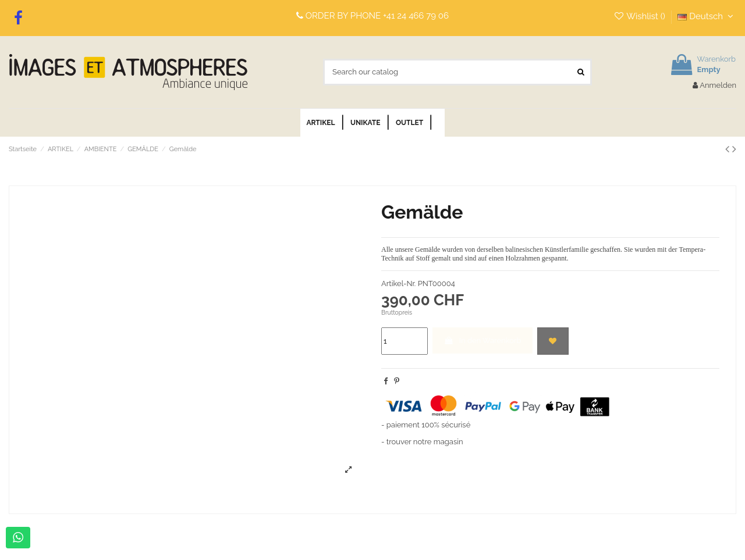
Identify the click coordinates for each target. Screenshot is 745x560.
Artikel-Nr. (398, 283)
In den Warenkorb (482, 340)
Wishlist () (641, 16)
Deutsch (707, 16)
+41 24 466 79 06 (416, 16)
